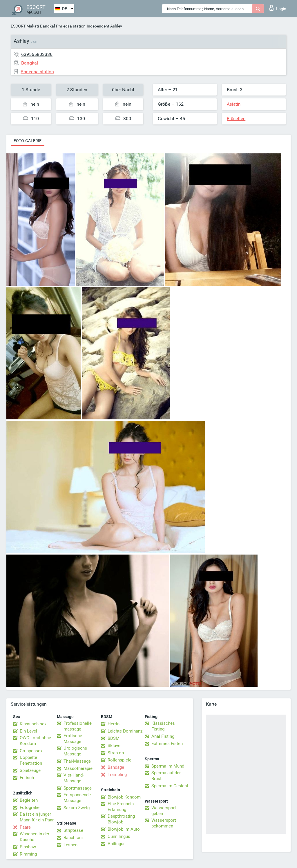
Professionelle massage (78, 726)
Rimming (28, 854)
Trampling (117, 775)
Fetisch (27, 778)
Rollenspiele (119, 760)
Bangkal (47, 26)
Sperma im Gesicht (170, 786)
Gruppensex (31, 751)
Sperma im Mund (168, 766)
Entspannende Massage (77, 798)
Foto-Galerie (28, 141)
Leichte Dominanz (125, 731)
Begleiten (29, 800)
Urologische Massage (75, 751)
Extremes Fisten (167, 744)
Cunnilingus (119, 836)
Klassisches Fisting (163, 726)
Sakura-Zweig (77, 808)
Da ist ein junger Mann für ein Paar (37, 817)
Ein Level (28, 731)
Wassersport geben (164, 811)
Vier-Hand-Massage (74, 778)
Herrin (114, 724)
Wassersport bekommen (164, 823)
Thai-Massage (77, 761)
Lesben (70, 845)
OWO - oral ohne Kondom (35, 741)
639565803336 (37, 54)
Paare (25, 827)
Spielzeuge (30, 770)
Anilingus (117, 844)
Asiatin (234, 104)
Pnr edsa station (71, 26)
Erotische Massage (73, 739)
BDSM (114, 738)
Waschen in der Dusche (35, 837)
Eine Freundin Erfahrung (121, 807)
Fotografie (30, 808)
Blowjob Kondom (124, 797)
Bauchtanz (74, 838)
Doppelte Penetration (31, 760)
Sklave (114, 746)
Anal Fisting (163, 736)
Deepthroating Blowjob (121, 819)
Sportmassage (78, 788)
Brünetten (236, 119)
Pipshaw (28, 847)
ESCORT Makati (25, 26)
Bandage (116, 767)
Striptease (73, 830)
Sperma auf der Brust (166, 776)
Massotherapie (78, 768)
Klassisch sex (33, 724)
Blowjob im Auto (124, 829)
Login (278, 8)
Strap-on (116, 753)
